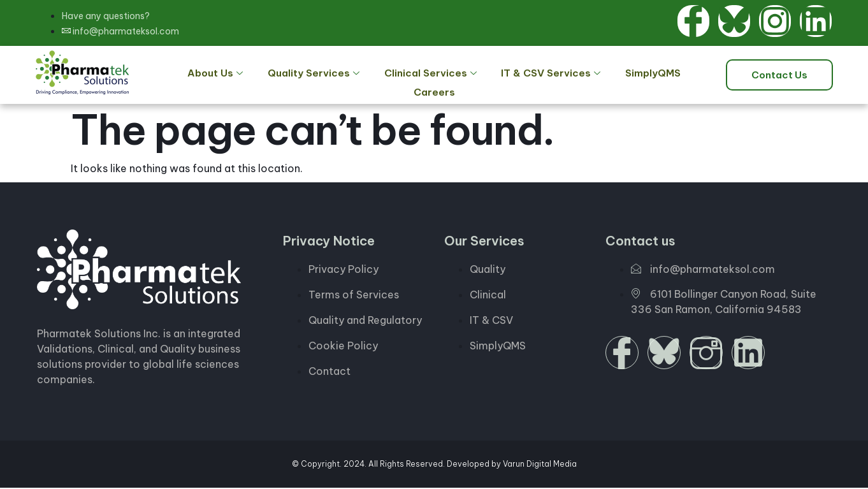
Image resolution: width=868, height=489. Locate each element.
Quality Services (289, 75)
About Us (195, 75)
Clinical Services (401, 75)
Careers (682, 75)
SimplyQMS (616, 75)
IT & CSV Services (518, 75)
